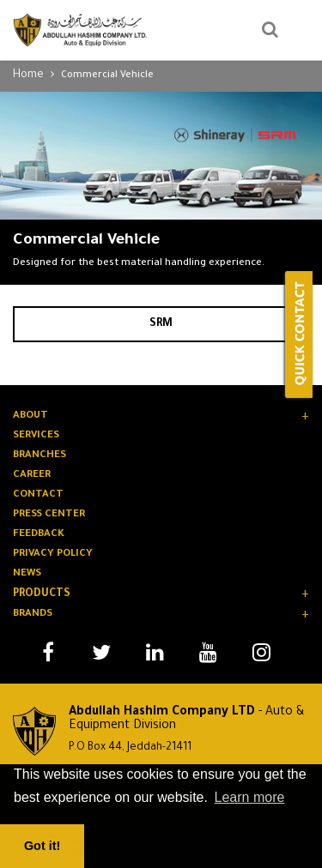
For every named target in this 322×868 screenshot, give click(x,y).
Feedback (39, 535)
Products (42, 594)
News (27, 574)
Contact (38, 495)
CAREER (32, 476)
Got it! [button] (42, 846)
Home (28, 75)
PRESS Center (49, 515)
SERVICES (36, 436)
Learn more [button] (250, 797)
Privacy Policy (53, 555)
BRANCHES (39, 456)
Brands (33, 615)
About (30, 416)
